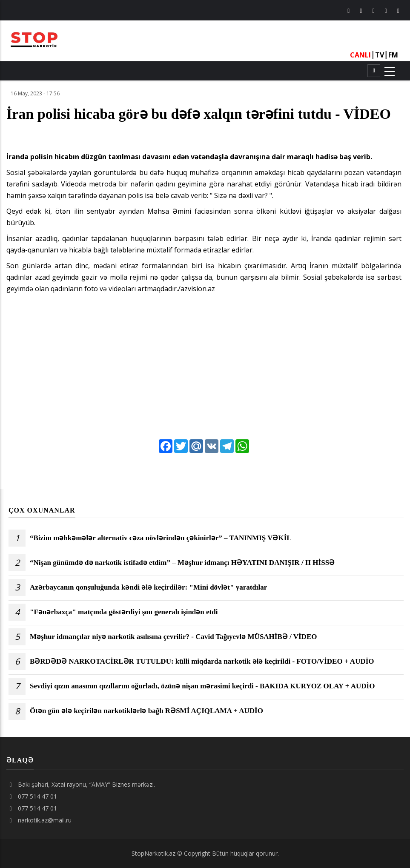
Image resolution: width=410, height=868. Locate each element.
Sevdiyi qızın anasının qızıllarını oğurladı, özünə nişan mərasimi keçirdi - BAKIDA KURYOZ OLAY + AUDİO (202, 686)
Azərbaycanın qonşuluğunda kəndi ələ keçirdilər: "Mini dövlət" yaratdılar (148, 587)
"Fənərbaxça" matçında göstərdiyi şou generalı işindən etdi (124, 612)
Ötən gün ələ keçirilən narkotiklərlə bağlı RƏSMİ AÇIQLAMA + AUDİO (146, 711)
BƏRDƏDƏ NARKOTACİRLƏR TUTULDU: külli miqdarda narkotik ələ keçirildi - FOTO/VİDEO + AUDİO (202, 662)
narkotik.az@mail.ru (39, 820)
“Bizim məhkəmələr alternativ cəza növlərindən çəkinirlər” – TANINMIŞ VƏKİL (161, 538)
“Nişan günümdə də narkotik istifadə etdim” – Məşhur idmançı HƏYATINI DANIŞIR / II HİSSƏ (182, 563)
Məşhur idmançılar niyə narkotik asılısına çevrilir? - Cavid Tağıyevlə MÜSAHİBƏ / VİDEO (173, 637)
